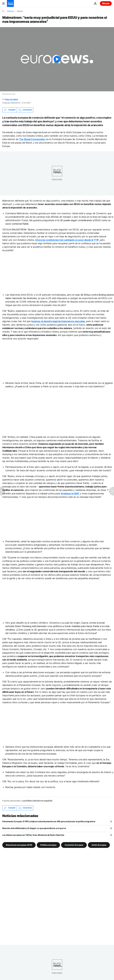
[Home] (3, 11)
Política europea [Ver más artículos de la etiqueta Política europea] (48, 845)
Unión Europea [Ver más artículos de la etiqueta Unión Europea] (99, 845)
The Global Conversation (32, 139)
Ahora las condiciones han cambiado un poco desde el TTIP (67, 240)
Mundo (20, 11)
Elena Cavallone (12, 99)
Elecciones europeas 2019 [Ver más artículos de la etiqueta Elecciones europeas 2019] (19, 845)
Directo (106, 3)
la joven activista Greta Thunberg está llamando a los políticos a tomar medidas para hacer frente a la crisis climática (57, 626)
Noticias (11, 11)
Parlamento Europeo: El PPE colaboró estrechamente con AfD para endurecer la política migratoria (49, 821)
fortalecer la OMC (70, 493)
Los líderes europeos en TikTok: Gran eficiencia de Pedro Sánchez (33, 835)
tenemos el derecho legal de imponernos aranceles (58, 321)
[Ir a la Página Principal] (10, 3)
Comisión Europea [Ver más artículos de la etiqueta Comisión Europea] (74, 845)
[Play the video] (57, 59)
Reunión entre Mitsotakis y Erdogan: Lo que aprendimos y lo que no (34, 828)
